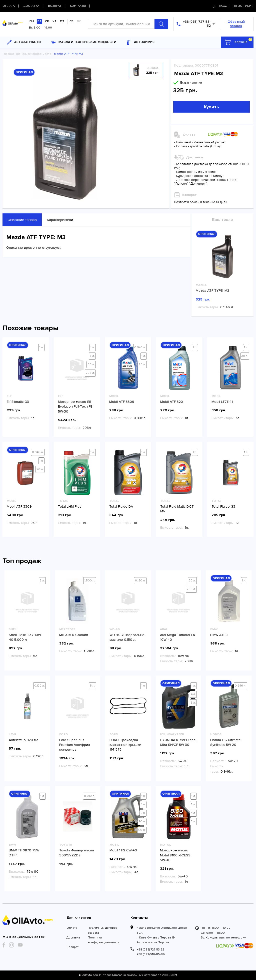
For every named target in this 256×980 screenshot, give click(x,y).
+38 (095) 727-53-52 (150, 950)
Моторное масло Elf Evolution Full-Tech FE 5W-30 (75, 406)
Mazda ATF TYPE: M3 (212, 291)
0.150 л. (140, 581)
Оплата (72, 928)
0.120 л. (39, 686)
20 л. (142, 364)
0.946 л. (140, 347)
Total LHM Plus (70, 507)
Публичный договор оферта (102, 930)
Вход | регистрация (233, 6)
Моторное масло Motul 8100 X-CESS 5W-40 (175, 855)
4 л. (193, 694)
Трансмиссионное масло (34, 54)
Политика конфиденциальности (104, 940)
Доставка (73, 938)
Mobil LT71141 (222, 402)
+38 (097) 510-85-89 (151, 954)
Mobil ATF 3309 (122, 402)
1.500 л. (90, 581)
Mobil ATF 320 (172, 402)
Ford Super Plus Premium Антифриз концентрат (75, 745)
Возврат (72, 947)
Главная (8, 54)
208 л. (90, 373)
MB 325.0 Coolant (74, 635)
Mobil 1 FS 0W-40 (123, 850)
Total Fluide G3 (223, 507)
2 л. (193, 804)
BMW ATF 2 (219, 635)
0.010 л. (89, 796)
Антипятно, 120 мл (23, 740)
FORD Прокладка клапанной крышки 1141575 (125, 745)
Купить (211, 107)
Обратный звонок (236, 24)
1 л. (41, 347)
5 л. (92, 356)
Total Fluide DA (121, 507)
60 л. (91, 364)
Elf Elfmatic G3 (18, 402)
